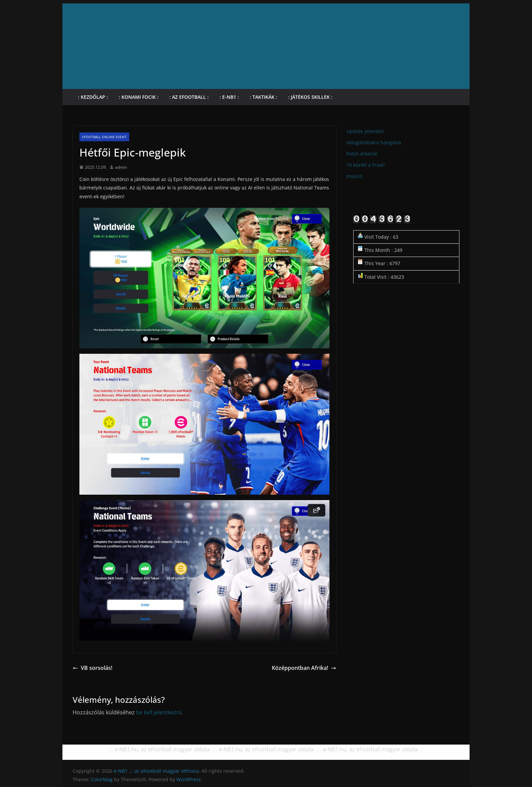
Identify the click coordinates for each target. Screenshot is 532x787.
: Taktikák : (263, 97)
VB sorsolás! (92, 668)
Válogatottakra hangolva (374, 142)
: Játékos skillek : (310, 97)
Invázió (354, 176)
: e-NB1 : (229, 97)
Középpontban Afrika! (304, 668)
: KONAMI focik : (139, 97)
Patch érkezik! (362, 154)
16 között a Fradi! (366, 165)
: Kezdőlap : (93, 97)
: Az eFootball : (189, 97)
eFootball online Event (104, 137)
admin (121, 167)
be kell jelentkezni (159, 712)
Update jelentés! (365, 131)
